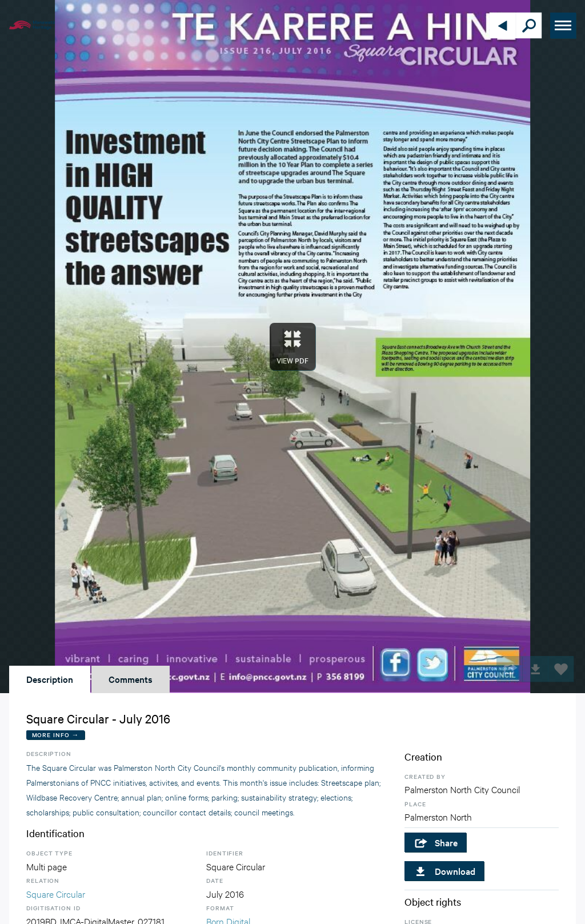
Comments (131, 679)
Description (50, 679)
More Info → (56, 735)
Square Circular (56, 893)
